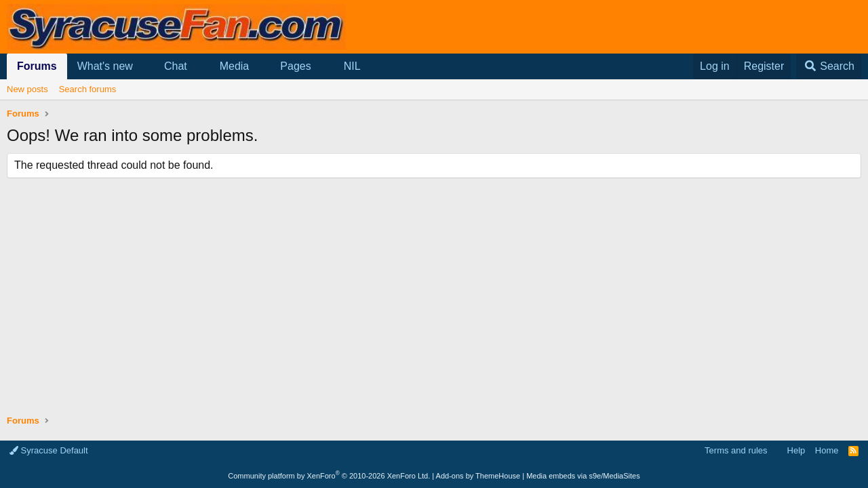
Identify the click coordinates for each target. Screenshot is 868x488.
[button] (144, 66)
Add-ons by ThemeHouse (478, 476)
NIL (352, 66)
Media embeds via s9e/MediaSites (583, 476)
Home (827, 450)
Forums (37, 66)
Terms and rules (736, 450)
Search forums (88, 89)
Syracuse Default (49, 450)
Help (796, 450)
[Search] (829, 66)
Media (235, 66)
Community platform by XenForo (329, 476)
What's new (105, 66)
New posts (27, 89)
